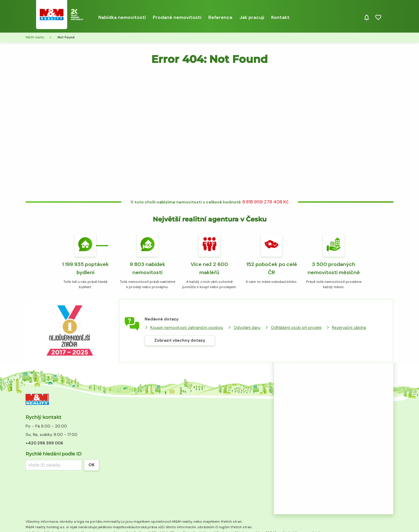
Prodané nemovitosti (177, 17)
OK (92, 465)
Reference (220, 17)
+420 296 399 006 (44, 443)
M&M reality (35, 37)
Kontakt (280, 17)
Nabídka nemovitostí (122, 17)
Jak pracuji (252, 17)
